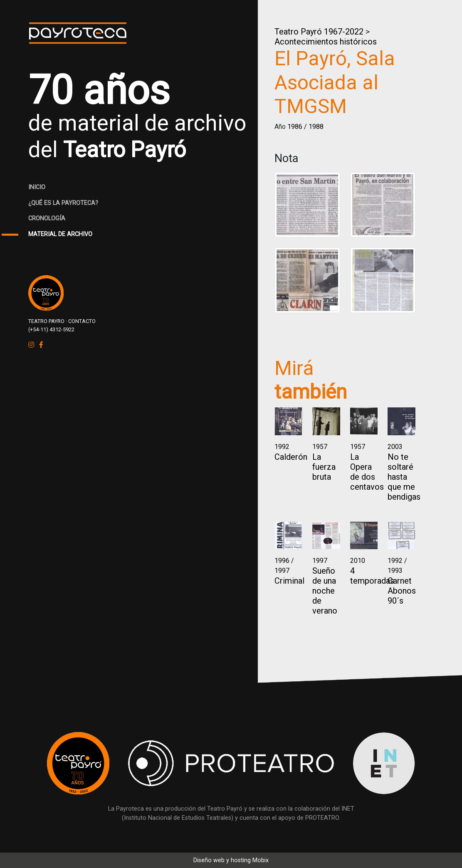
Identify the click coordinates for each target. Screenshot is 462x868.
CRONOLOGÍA (47, 218)
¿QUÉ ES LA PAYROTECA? (63, 203)
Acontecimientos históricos (326, 42)
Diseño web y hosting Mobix (231, 860)
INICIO (37, 187)
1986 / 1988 (305, 127)
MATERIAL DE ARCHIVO (60, 234)
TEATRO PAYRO (46, 321)
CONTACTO (82, 321)
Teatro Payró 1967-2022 (319, 32)
